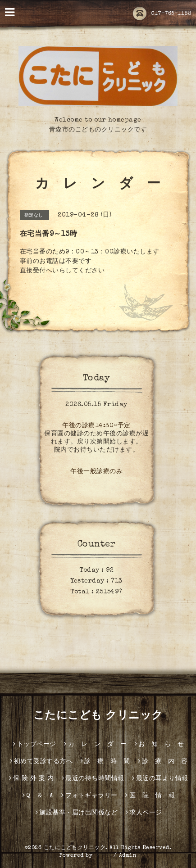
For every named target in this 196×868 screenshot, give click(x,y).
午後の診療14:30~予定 (96, 426)
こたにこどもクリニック (75, 848)
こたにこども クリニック (98, 716)
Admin (128, 856)
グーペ (103, 856)
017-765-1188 (162, 14)
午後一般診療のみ (96, 472)
